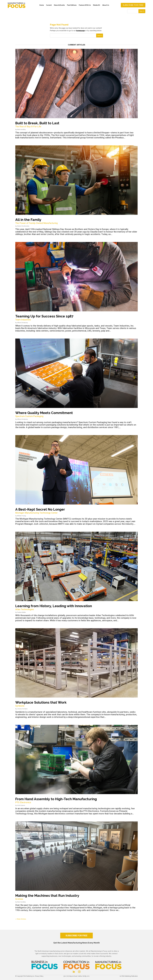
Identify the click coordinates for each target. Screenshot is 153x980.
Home (42, 5)
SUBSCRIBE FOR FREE (76, 936)
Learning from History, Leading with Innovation (76, 608)
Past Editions (72, 5)
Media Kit (97, 5)
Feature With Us (85, 5)
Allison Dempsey (22, 323)
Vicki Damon (21, 805)
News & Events (59, 5)
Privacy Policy (39, 976)
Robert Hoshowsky (23, 226)
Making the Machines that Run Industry (76, 897)
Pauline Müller (22, 612)
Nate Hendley (21, 129)
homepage (80, 31)
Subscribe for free (133, 5)
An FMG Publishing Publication (129, 976)
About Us (106, 5)
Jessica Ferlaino (22, 709)
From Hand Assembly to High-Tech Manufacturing (76, 801)
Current (49, 5)
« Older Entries (21, 919)
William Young (21, 516)
